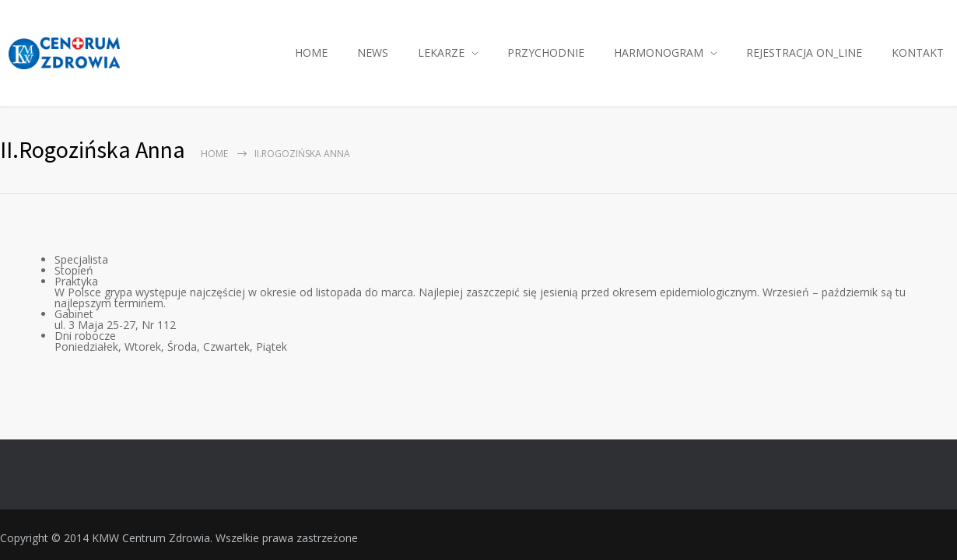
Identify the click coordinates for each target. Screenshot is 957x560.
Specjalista (81, 259)
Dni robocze (85, 336)
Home (214, 154)
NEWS (373, 52)
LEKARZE (441, 52)
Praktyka (76, 281)
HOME (311, 52)
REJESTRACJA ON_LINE (804, 52)
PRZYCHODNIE (546, 52)
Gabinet (74, 314)
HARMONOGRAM (659, 52)
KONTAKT (918, 52)
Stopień (74, 270)
